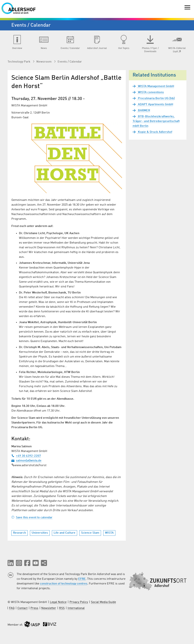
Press (34, 608)
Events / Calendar (70, 62)
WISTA (109, 533)
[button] (11, 563)
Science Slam (90, 533)
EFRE (82, 579)
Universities (40, 533)
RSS (62, 608)
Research (20, 533)
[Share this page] (44, 563)
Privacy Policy (79, 602)
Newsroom (44, 62)
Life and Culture (65, 533)
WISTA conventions (151, 92)
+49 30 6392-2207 (26, 456)
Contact (22, 608)
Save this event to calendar (32, 518)
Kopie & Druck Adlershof (155, 132)
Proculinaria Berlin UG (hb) (156, 98)
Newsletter (49, 608)
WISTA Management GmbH (156, 86)
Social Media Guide (103, 602)
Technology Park (19, 62)
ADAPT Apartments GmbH (155, 104)
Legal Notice (58, 602)
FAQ (12, 608)
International (76, 608)
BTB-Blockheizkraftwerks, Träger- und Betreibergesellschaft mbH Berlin (156, 121)
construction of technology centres (64, 584)
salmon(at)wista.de (26, 461)
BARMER (144, 111)
